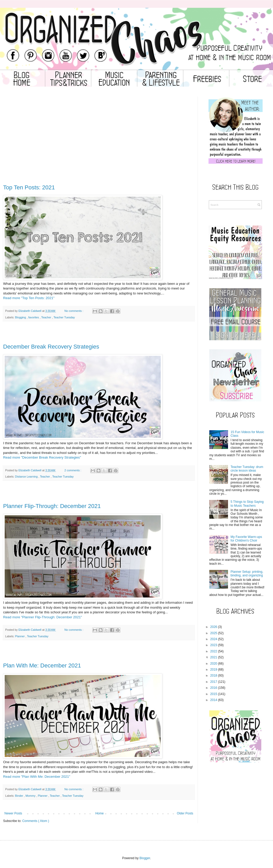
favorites (34, 317)
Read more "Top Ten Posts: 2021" (29, 298)
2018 (214, 676)
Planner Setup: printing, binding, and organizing (247, 574)
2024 (214, 639)
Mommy (31, 796)
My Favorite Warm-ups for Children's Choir (246, 539)
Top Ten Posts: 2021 (29, 187)
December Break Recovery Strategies (51, 347)
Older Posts (185, 813)
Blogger (145, 858)
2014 (214, 700)
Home (100, 813)
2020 (214, 664)
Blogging (21, 317)
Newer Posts (13, 813)
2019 (214, 670)
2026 (214, 627)
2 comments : (73, 470)
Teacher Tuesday (64, 317)
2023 (214, 645)
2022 (214, 651)
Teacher (46, 317)
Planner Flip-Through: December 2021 (52, 506)
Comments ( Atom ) (35, 821)
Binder (19, 796)
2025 (214, 633)
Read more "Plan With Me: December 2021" (37, 777)
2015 (214, 694)
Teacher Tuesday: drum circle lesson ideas (247, 469)
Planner (20, 636)
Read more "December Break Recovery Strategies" (42, 457)
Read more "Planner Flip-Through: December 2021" (43, 617)
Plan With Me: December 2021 (42, 666)
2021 (214, 657)
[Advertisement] (99, 143)
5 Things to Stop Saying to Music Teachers (247, 504)
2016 (214, 688)
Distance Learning (27, 477)
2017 (214, 682)
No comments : (74, 311)
